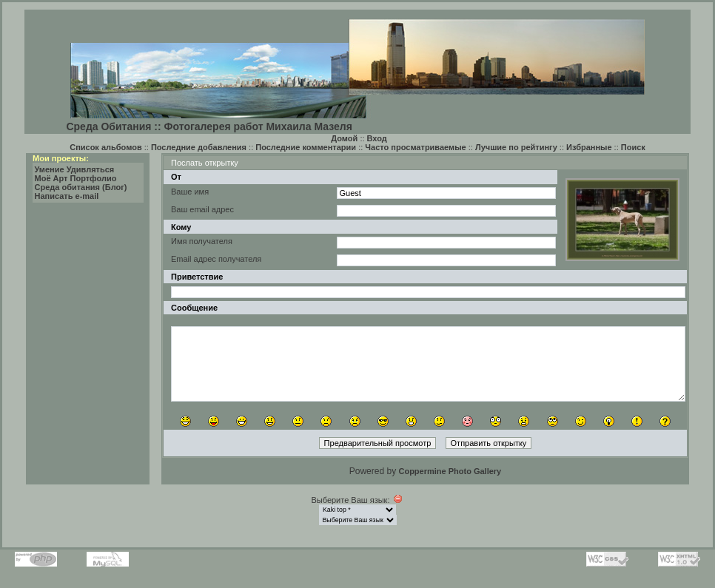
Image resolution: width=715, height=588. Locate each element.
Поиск (633, 147)
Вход (377, 138)
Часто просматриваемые (415, 147)
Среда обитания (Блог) (81, 187)
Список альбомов (105, 147)
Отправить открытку (489, 443)
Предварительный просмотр (378, 443)
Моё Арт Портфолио (76, 178)
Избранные (589, 147)
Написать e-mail (67, 196)
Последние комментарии (306, 147)
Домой (344, 138)
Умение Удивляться (75, 169)
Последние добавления (199, 147)
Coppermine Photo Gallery (450, 471)
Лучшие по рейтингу (516, 147)
